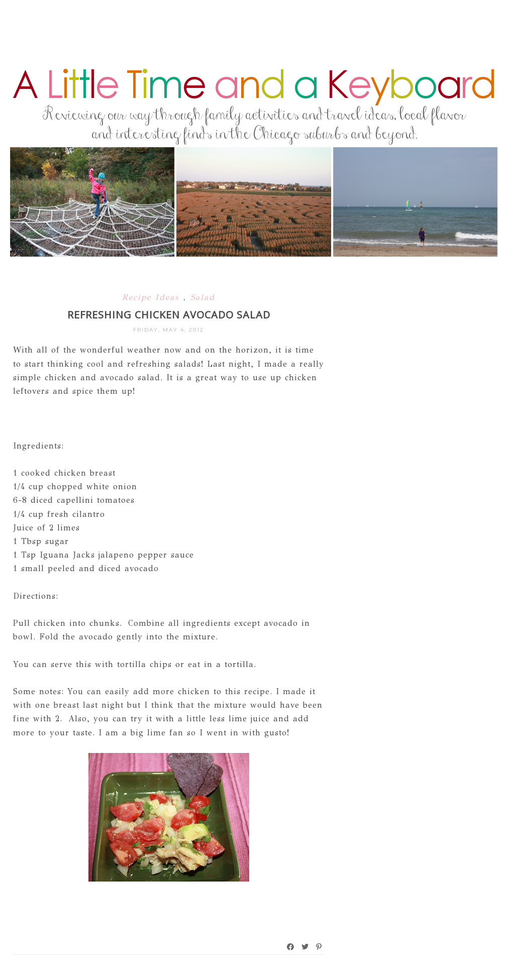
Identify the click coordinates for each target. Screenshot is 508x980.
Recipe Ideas (153, 297)
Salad (203, 297)
